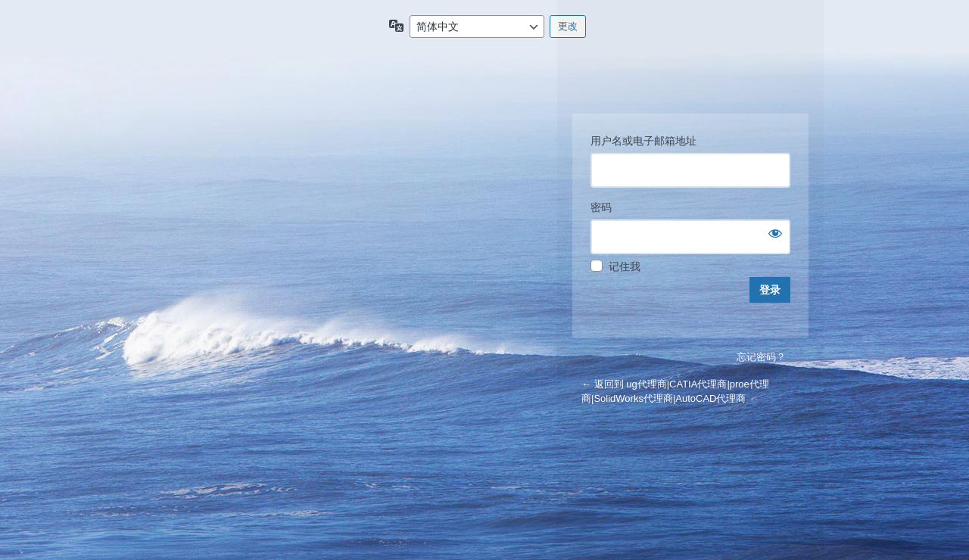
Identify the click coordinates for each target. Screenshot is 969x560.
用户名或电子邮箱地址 (643, 141)
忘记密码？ (761, 357)
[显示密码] (775, 233)
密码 (601, 207)
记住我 (625, 266)
